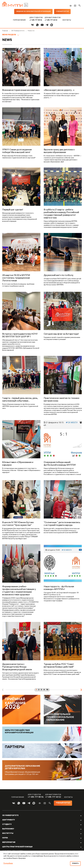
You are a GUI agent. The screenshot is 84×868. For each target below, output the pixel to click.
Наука (5, 843)
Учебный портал (63, 12)
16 (47, 690)
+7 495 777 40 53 (51, 20)
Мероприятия (9, 847)
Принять (75, 863)
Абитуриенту (9, 825)
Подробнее (8, 863)
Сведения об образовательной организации (33, 12)
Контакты (67, 20)
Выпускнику (8, 834)
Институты (8, 838)
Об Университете (10, 820)
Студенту (7, 829)
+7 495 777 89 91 (36, 20)
